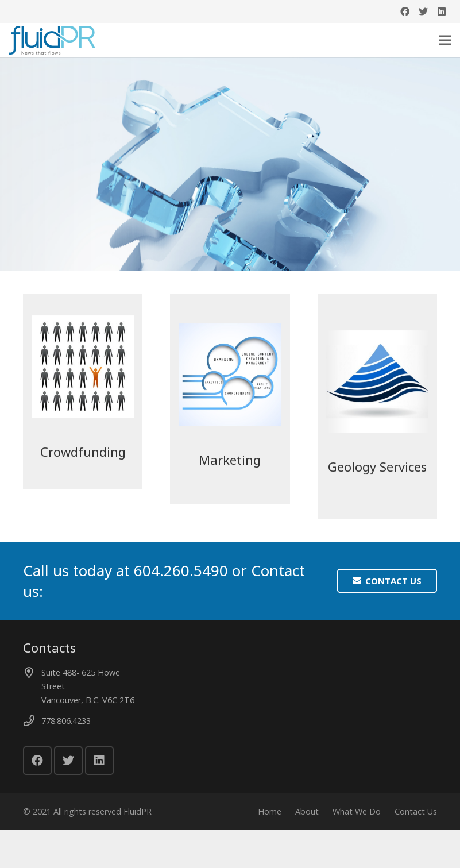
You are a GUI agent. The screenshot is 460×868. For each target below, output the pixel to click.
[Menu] (445, 40)
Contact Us (416, 818)
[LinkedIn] (442, 11)
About (307, 818)
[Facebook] (405, 11)
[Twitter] (423, 11)
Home (270, 818)
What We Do (357, 818)
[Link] (52, 40)
